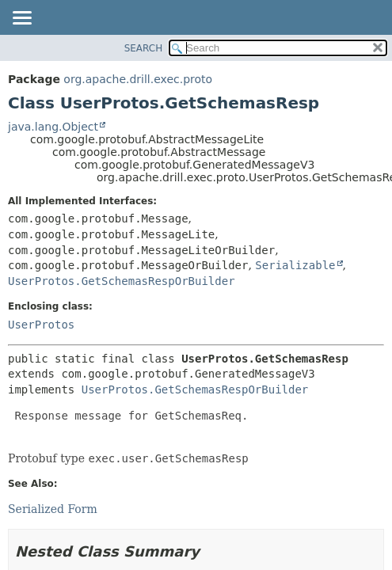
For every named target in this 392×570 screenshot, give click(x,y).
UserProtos (41, 325)
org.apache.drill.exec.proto (138, 79)
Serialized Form (53, 509)
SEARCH (144, 48)
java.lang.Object (53, 127)
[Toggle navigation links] (21, 19)
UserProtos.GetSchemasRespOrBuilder (122, 281)
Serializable (295, 265)
